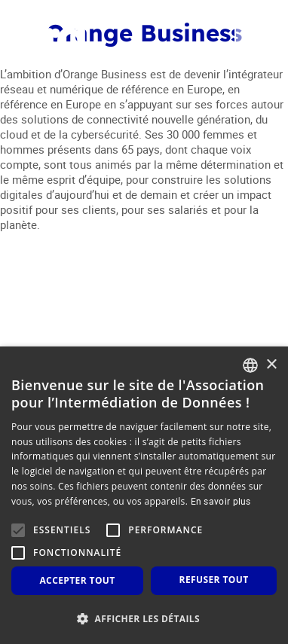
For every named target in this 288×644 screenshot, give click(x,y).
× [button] (271, 365)
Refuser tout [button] (214, 580)
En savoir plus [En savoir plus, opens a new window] (221, 501)
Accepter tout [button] (77, 580)
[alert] (144, 495)
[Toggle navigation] (253, 38)
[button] (144, 619)
